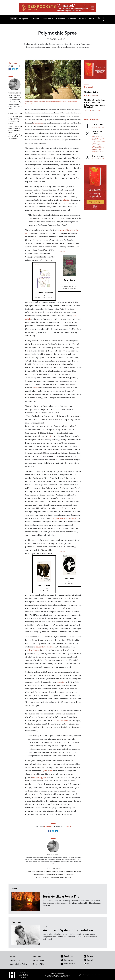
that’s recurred (48, 647)
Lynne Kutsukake (91, 95)
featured (66, 518)
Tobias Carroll (59, 39)
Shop (91, 19)
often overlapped (38, 778)
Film (45, 927)
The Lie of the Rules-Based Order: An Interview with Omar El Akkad (95, 103)
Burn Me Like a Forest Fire (61, 896)
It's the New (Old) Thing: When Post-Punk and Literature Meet (15, 137)
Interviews (48, 19)
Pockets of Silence (97, 133)
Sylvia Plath (47, 771)
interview (61, 682)
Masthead (38, 956)
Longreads (24, 19)
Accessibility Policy (19, 964)
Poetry (82, 19)
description (34, 650)
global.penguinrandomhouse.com (91, 975)
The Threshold (98, 156)
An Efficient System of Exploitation (68, 930)
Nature (46, 893)
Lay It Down (97, 124)
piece (51, 436)
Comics (72, 19)
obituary (67, 200)
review (36, 388)
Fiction (36, 19)
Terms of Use (39, 964)
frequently (57, 518)
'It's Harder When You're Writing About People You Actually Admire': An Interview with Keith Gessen (15, 120)
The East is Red (92, 92)
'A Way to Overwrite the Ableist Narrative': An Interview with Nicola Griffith (53, 874)
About (13, 956)
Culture (13, 63)
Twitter (104, 21)
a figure (38, 647)
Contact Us (15, 960)
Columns (61, 19)
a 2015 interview (61, 721)
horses (73, 518)
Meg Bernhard (98, 159)
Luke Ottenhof (98, 127)
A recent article (38, 123)
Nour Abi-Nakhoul (92, 110)
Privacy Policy (39, 960)
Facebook (104, 18)
